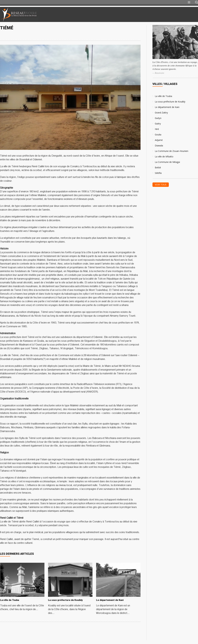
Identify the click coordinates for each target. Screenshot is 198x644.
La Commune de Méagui (167, 162)
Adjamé (159, 140)
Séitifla (158, 173)
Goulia (158, 135)
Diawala (159, 146)
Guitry (158, 124)
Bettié (158, 167)
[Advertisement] (161, 14)
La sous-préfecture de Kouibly (170, 102)
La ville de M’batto (164, 156)
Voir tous (161, 185)
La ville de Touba (163, 96)
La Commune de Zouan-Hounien (172, 151)
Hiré (157, 129)
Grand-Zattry (161, 113)
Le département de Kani (167, 107)
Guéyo (158, 118)
